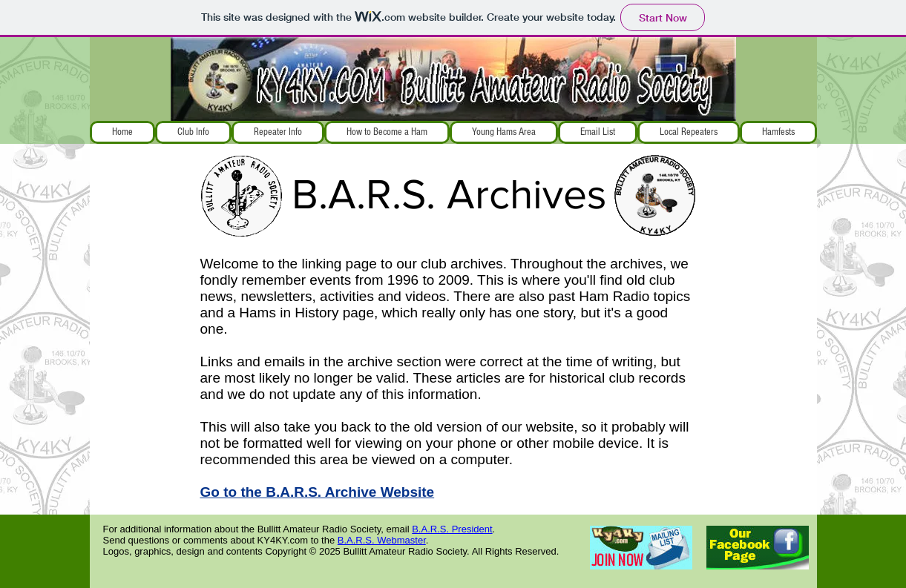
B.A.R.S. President (452, 529)
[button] (193, 132)
